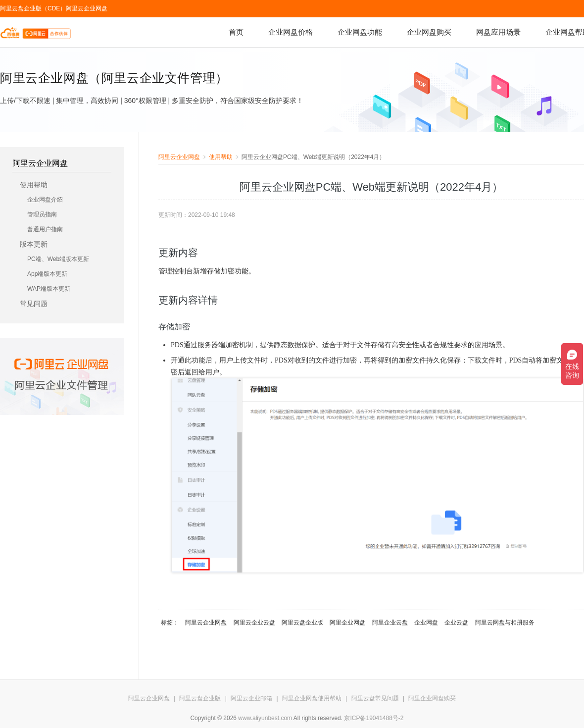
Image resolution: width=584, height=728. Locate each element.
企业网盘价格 (291, 32)
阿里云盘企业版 (302, 623)
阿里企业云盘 (390, 623)
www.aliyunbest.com (265, 718)
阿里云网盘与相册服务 (505, 623)
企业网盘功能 (360, 32)
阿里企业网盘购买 (432, 698)
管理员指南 (42, 214)
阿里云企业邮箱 (251, 698)
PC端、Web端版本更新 (58, 259)
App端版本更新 (47, 274)
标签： (170, 623)
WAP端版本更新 (49, 289)
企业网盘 (426, 623)
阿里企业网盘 (347, 623)
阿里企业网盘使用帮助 (312, 698)
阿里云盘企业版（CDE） (33, 8)
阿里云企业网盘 (87, 8)
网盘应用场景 (498, 32)
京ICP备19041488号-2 (374, 718)
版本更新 (34, 244)
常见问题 (34, 304)
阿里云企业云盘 (254, 623)
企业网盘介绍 (45, 200)
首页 (236, 32)
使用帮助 (34, 185)
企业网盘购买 (429, 32)
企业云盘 (456, 623)
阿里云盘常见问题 (375, 698)
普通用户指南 (45, 229)
